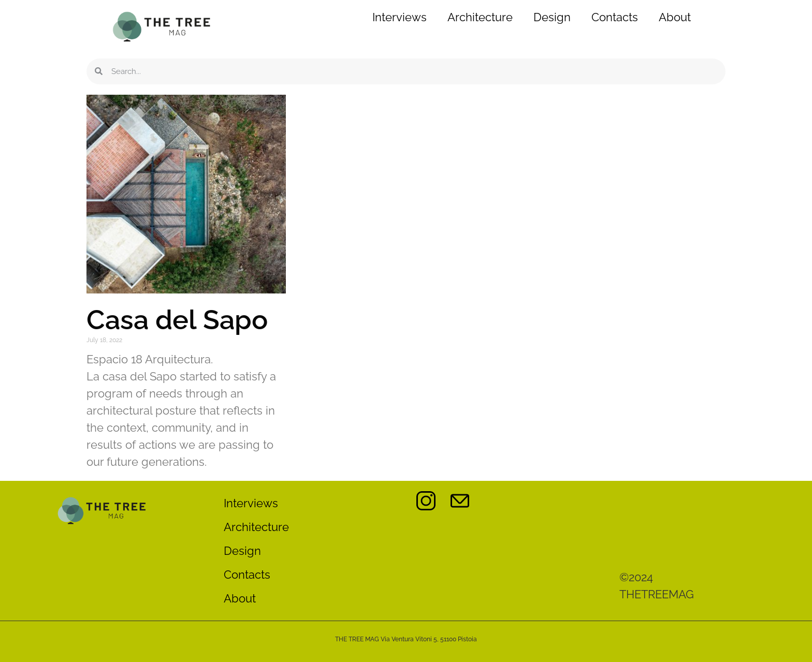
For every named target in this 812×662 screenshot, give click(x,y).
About (675, 17)
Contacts (615, 17)
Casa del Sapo (177, 320)
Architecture (480, 17)
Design (552, 17)
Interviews (400, 17)
